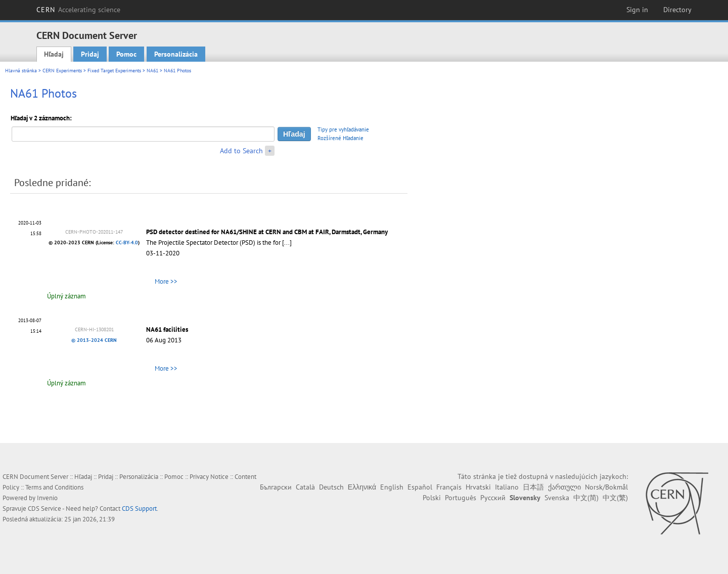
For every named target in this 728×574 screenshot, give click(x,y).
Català (305, 487)
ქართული (564, 487)
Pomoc (126, 54)
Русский (493, 498)
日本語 (533, 487)
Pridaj (90, 54)
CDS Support (139, 509)
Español (420, 487)
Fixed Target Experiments (114, 71)
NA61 (152, 71)
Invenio (47, 498)
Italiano (507, 487)
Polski (432, 498)
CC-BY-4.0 (127, 242)
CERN (78, 10)
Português (461, 498)
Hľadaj (54, 54)
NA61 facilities (167, 329)
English (392, 487)
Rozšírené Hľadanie (340, 138)
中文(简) (586, 498)
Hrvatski (478, 487)
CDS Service (44, 509)
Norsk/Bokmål (606, 487)
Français (449, 487)
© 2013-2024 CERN (94, 340)
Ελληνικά (362, 487)
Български (276, 487)
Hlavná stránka (21, 71)
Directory (677, 10)
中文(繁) (615, 498)
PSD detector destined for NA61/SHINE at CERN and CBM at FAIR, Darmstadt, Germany (267, 232)
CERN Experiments (62, 71)
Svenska (557, 498)
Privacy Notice (209, 477)
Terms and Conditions (54, 487)
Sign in (637, 10)
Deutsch (331, 487)
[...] (287, 242)
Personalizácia (176, 54)
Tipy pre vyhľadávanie (343, 129)
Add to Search (241, 151)
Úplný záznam (66, 296)
